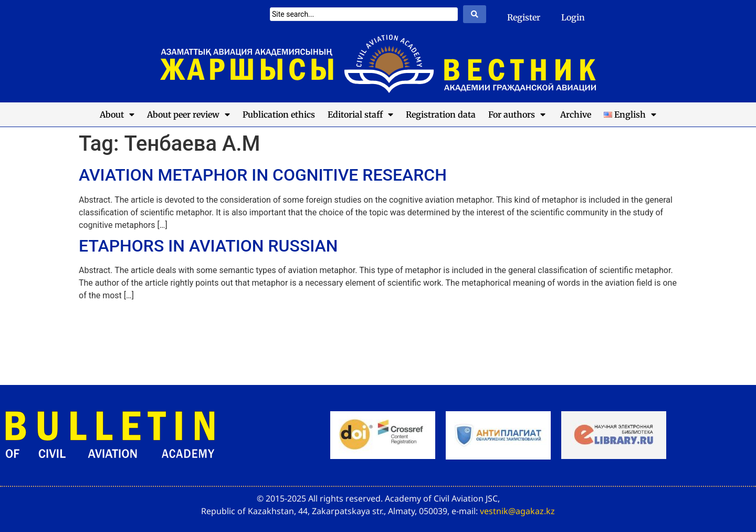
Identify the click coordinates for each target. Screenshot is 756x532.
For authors (517, 114)
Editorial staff (360, 114)
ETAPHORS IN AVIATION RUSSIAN (208, 246)
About (117, 114)
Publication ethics (279, 114)
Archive (575, 114)
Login (573, 17)
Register (524, 17)
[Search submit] (475, 14)
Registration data (441, 114)
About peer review (188, 114)
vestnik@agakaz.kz (517, 511)
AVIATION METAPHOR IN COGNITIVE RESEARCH (263, 175)
